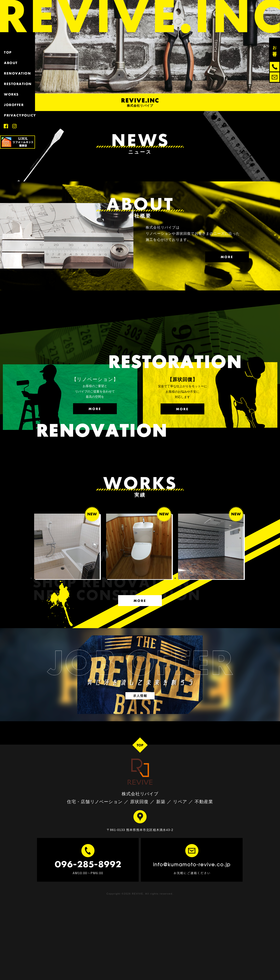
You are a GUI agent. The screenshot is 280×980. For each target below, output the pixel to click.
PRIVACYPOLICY (17, 115)
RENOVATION (17, 73)
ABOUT (17, 63)
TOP (17, 52)
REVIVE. (138, 894)
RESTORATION (17, 84)
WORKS (17, 94)
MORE (227, 257)
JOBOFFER (17, 105)
